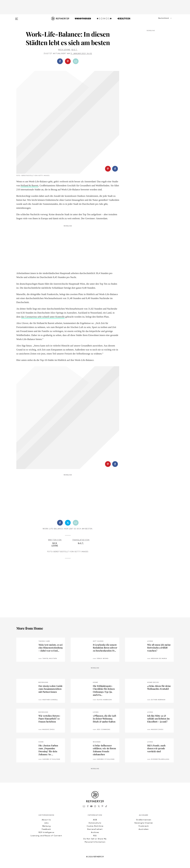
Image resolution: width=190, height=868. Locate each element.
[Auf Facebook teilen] (60, 61)
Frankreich (144, 826)
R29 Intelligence (46, 832)
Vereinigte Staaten (144, 823)
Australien (144, 829)
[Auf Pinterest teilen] (68, 61)
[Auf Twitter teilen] (68, 523)
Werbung (46, 826)
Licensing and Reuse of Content (46, 836)
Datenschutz (95, 823)
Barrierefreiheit (95, 829)
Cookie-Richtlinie (95, 826)
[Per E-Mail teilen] (76, 61)
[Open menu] (17, 17)
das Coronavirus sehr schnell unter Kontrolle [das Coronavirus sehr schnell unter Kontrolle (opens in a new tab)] (43, 317)
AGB (95, 820)
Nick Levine (64, 50)
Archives (95, 832)
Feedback (46, 829)
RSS (95, 836)
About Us (46, 820)
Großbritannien (144, 820)
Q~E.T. (74, 50)
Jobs (46, 823)
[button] (159, 21)
